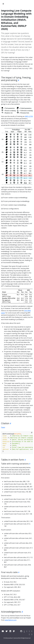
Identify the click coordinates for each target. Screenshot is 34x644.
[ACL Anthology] (24, 631)
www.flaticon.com (11, 620)
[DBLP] (32, 631)
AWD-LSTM (29, 116)
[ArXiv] (29, 634)
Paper (3, 427)
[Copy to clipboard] (32, 433)
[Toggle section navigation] (3, 4)
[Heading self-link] (18, 80)
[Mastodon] (14, 631)
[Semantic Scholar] (27, 631)
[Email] (3, 631)
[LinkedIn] (10, 631)
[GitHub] (21, 631)
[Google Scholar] (29, 631)
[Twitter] (7, 631)
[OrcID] (32, 634)
